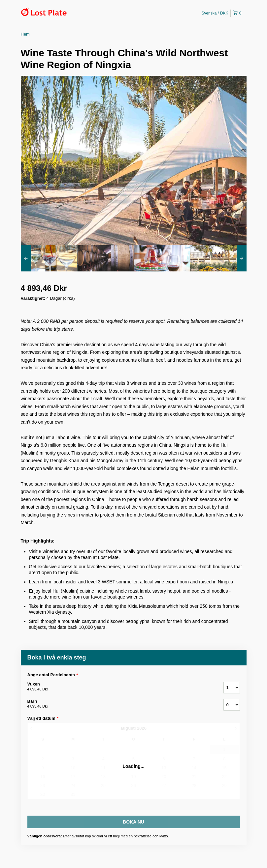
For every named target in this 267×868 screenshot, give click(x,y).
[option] (49, 258)
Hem (25, 34)
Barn (117, 704)
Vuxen (117, 687)
